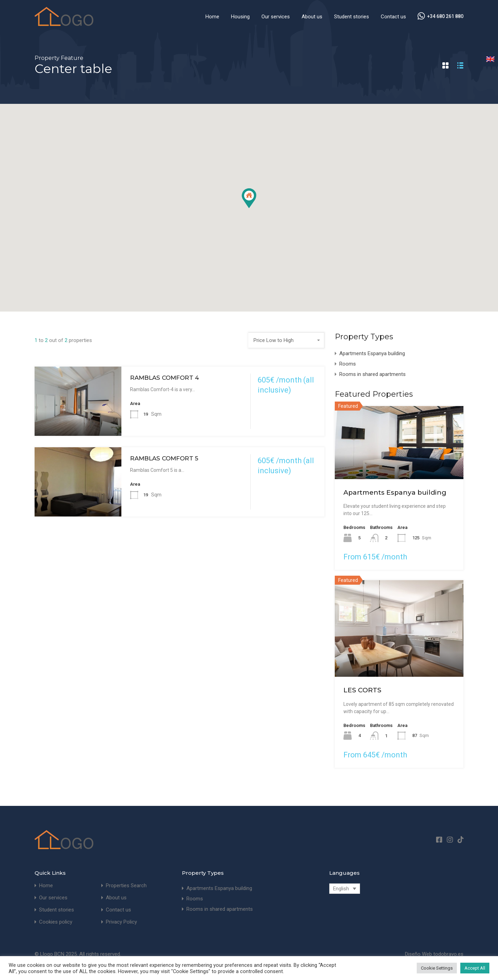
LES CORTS (362, 690)
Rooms (348, 364)
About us (312, 17)
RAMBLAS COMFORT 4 (164, 378)
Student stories (352, 17)
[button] (249, 198)
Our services (276, 17)
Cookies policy (56, 922)
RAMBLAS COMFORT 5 (164, 458)
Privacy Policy (121, 922)
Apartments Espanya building (372, 353)
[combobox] (286, 340)
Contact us (393, 17)
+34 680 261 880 (445, 16)
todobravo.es (448, 954)
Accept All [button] (475, 968)
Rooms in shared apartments (372, 374)
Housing (240, 17)
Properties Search (126, 886)
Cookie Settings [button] (437, 968)
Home (212, 17)
